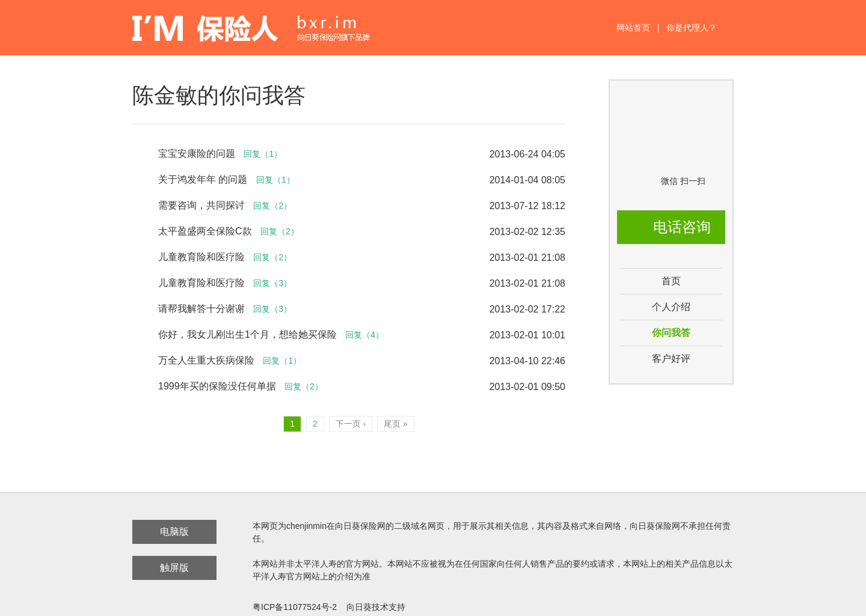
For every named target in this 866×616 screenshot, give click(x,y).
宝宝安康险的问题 (197, 154)
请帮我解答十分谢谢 (201, 309)
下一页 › (351, 424)
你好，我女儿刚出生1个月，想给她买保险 (247, 334)
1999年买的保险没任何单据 (217, 386)
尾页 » (396, 424)
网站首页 (633, 28)
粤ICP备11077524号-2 (295, 607)
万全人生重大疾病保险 (206, 360)
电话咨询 (682, 227)
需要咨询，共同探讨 (201, 205)
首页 (671, 281)
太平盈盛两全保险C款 (205, 231)
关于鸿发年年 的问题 (204, 179)
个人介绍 (671, 307)
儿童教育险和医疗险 (201, 257)
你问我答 (671, 333)
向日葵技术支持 (376, 607)
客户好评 (671, 358)
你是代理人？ (692, 28)
